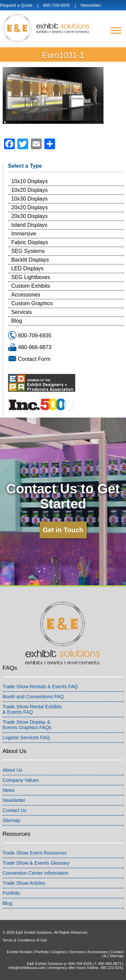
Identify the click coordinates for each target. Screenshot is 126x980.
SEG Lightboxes (31, 277)
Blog (17, 321)
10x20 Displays (30, 190)
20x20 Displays (30, 207)
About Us (13, 770)
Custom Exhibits (31, 286)
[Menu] (116, 30)
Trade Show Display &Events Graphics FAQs (27, 725)
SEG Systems (28, 251)
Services (22, 312)
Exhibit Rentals (19, 952)
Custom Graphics (32, 303)
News (9, 790)
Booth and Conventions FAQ (33, 697)
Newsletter (91, 5)
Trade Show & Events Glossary (36, 863)
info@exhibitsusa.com (27, 968)
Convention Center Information (36, 873)
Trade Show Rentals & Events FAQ (40, 687)
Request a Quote (16, 5)
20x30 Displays (30, 216)
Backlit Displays (30, 260)
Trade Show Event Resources (35, 853)
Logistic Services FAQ (26, 738)
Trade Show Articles (24, 883)
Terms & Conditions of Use (25, 940)
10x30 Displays (30, 199)
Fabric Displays (30, 242)
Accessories (26, 295)
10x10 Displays (30, 181)
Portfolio (12, 893)
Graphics (59, 952)
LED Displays (28, 268)
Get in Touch (63, 530)
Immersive (24, 234)
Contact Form (34, 359)
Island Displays (30, 225)
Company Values (21, 780)
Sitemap (12, 820)
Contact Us (15, 810)
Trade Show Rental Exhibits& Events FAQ (32, 709)
